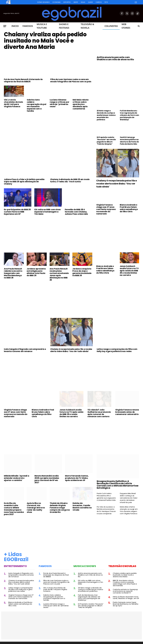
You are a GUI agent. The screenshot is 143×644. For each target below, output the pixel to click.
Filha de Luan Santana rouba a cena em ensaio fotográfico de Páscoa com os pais (71, 80)
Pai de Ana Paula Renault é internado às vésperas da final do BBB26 (23, 80)
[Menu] (5, 26)
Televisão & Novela (87, 26)
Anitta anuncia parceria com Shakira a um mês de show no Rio (115, 58)
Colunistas (111, 26)
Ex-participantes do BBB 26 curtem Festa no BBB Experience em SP (17, 212)
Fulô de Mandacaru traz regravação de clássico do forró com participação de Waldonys (129, 115)
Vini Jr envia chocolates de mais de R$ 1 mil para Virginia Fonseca (13, 103)
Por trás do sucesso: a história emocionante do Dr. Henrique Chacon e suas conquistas (106, 510)
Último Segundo (43, 2)
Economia (57, 2)
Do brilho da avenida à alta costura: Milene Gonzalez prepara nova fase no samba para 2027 (14, 509)
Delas (83, 2)
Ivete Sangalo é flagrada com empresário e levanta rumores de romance (25, 350)
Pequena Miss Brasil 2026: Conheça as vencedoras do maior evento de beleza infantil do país (129, 498)
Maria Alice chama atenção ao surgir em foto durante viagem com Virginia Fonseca (129, 510)
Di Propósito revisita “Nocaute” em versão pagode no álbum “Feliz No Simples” (106, 141)
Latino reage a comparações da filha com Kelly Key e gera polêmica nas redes (117, 350)
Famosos (28, 26)
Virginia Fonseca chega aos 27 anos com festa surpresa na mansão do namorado (106, 209)
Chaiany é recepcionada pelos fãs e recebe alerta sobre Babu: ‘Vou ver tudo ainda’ (117, 184)
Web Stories (126, 26)
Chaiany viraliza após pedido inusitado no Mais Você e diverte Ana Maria (45, 41)
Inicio (15, 26)
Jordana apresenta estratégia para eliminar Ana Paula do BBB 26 (36, 272)
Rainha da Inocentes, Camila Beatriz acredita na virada (82, 507)
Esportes (67, 2)
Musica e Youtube (42, 26)
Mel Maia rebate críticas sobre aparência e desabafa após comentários (80, 104)
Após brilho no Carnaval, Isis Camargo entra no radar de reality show (36, 508)
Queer (90, 2)
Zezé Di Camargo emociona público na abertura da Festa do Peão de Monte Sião (129, 141)
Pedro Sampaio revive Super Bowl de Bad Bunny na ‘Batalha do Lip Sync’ (126, 604)
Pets (106, 2)
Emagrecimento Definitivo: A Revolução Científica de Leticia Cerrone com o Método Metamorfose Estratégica (118, 485)
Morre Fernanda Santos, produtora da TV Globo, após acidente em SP (77, 478)
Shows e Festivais (64, 26)
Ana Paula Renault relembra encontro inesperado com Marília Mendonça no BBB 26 (13, 273)
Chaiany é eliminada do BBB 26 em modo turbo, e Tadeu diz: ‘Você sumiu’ (70, 180)
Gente (76, 2)
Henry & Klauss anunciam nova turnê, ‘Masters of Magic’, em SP (126, 598)
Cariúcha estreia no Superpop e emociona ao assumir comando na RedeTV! (125, 591)
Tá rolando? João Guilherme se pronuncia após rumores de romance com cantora (99, 413)
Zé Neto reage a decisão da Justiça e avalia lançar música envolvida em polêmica (106, 115)
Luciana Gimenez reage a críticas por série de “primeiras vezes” (59, 103)
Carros (99, 2)
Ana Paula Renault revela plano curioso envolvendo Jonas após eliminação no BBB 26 (59, 274)
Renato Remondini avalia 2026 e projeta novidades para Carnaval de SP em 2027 (47, 479)
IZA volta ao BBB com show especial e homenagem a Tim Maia (47, 212)
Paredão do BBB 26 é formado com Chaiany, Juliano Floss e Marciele (76, 212)
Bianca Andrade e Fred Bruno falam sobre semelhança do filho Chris (129, 208)
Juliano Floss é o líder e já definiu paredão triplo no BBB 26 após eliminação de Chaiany (24, 182)
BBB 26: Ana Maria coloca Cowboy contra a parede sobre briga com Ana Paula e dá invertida (125, 583)
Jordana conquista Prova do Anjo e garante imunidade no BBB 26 (82, 272)
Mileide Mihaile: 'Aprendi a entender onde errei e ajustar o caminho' (17, 478)
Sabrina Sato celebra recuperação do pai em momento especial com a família (36, 105)
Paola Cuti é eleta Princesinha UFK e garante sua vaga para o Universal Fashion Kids (106, 497)
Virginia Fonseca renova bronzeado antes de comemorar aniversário (127, 412)
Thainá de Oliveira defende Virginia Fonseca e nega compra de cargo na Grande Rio (60, 508)
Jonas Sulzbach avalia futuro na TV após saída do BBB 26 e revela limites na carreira (129, 271)
